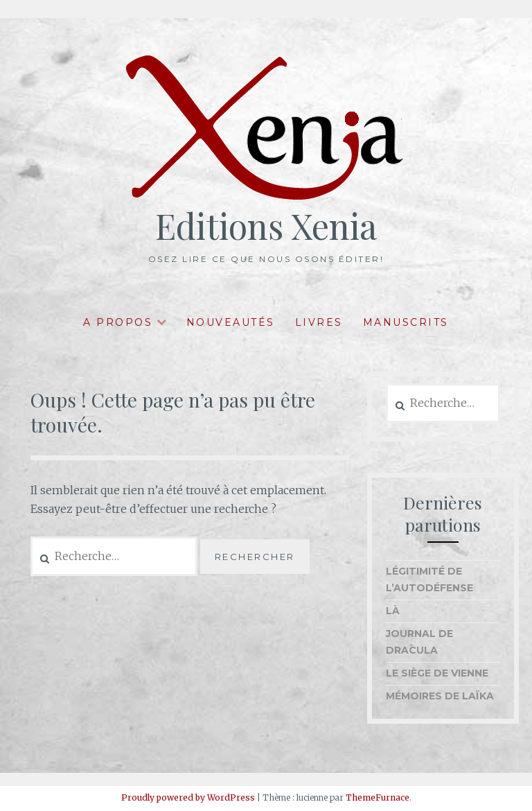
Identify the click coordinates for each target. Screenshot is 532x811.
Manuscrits (406, 322)
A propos (118, 322)
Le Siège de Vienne (437, 673)
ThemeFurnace (378, 797)
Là (393, 611)
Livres (319, 322)
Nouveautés (231, 322)
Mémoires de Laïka (440, 696)
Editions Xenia (266, 226)
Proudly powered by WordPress (188, 797)
